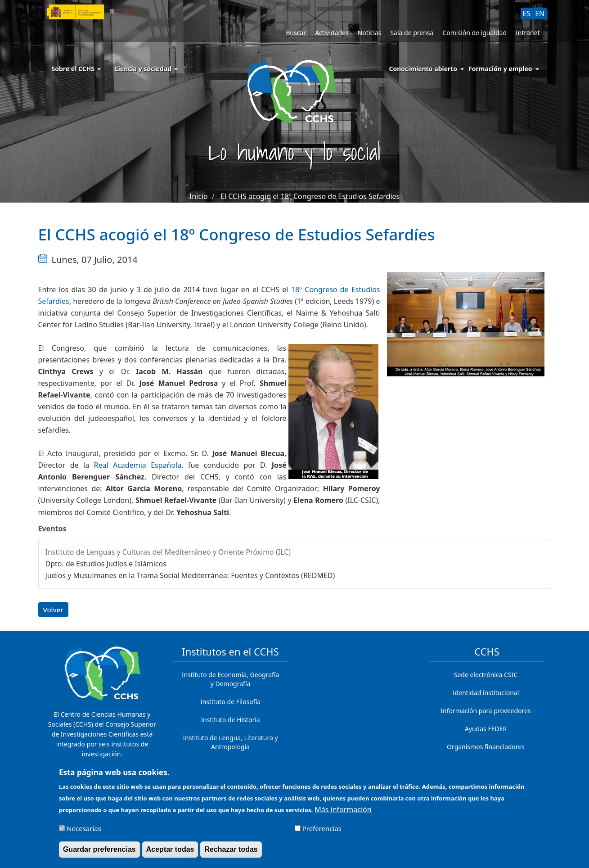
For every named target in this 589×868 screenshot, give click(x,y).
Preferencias (322, 832)
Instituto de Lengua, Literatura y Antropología (230, 742)
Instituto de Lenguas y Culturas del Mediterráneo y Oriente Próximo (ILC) (168, 552)
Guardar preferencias (99, 853)
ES (527, 14)
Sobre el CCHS (76, 69)
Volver (53, 610)
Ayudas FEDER (486, 729)
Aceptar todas (170, 853)
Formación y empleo (500, 69)
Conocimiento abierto (423, 69)
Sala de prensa (412, 33)
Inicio (199, 196)
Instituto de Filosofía (230, 702)
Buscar (296, 33)
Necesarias (84, 832)
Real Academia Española (138, 465)
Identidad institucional (486, 693)
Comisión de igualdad (474, 33)
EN (540, 14)
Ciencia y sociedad (146, 69)
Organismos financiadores (486, 747)
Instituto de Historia (230, 720)
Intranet (528, 33)
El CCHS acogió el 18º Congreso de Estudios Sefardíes (310, 196)
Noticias (370, 33)
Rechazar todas (231, 853)
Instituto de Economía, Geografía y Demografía (231, 679)
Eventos (52, 529)
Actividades (332, 33)
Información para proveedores (486, 711)
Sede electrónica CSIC (486, 675)
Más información (343, 813)
